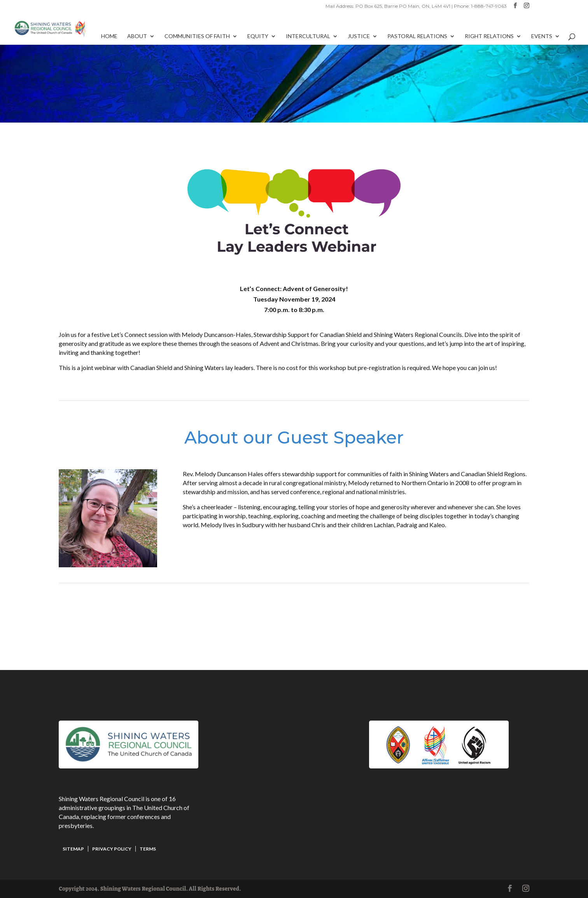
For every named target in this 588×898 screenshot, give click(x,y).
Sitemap (73, 849)
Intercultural (308, 36)
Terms (148, 849)
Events (542, 36)
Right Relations (489, 36)
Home (109, 36)
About (137, 36)
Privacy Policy (112, 849)
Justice (359, 36)
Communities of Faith (197, 36)
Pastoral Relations (417, 36)
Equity (258, 36)
